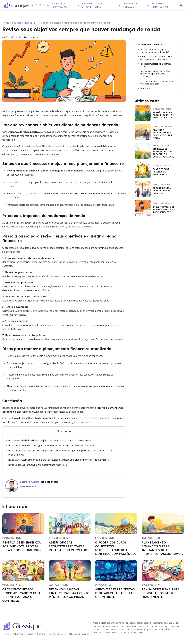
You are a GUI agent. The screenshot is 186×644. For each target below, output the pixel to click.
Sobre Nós (18, 634)
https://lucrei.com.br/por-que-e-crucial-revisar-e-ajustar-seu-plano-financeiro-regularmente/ (59, 460)
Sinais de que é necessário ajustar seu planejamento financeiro (155, 58)
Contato (41, 634)
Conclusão (144, 88)
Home (6, 23)
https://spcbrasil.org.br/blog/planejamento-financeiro (38, 465)
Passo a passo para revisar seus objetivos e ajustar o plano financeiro (154, 74)
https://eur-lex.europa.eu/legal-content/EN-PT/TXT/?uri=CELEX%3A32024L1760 (52, 445)
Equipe (30, 634)
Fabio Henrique (31, 37)
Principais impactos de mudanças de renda (154, 65)
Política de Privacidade (78, 634)
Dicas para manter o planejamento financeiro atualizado (155, 82)
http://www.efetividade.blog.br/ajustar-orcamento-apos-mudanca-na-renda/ (50, 440)
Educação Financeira (23, 23)
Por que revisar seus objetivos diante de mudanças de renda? (153, 51)
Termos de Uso (56, 634)
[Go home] (16, 5)
